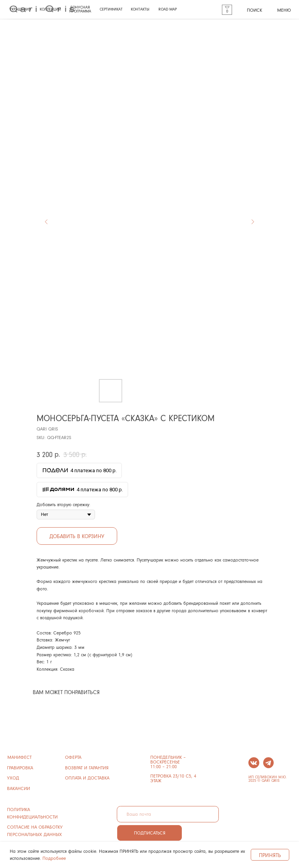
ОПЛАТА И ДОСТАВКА (87, 778)
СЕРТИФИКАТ (111, 9)
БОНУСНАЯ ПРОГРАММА (80, 9)
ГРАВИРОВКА (20, 768)
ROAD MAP (168, 9)
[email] (168, 814)
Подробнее (54, 858)
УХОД (13, 778)
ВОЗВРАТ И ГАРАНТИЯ (87, 768)
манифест (19, 757)
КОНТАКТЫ (140, 9)
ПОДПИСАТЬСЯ (150, 833)
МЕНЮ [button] (284, 10)
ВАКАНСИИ (18, 788)
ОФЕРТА (73, 757)
